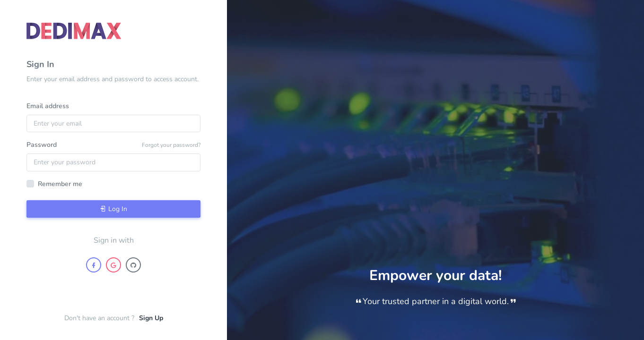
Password (42, 145)
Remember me (60, 184)
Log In (113, 209)
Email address (48, 106)
